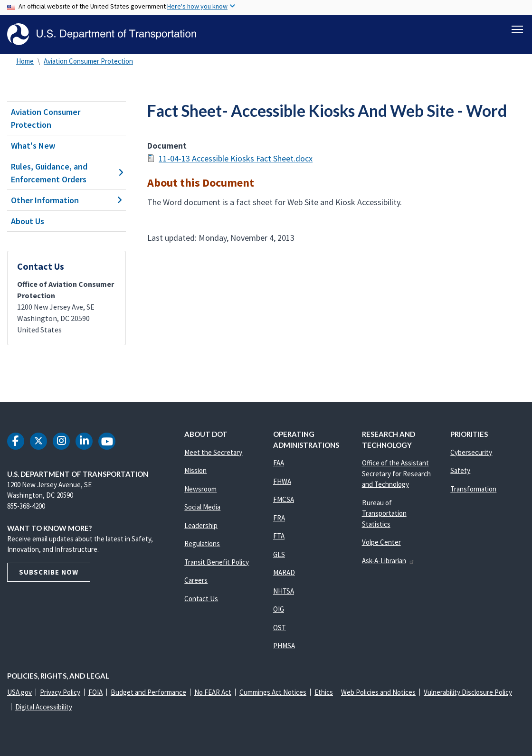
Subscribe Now (49, 572)
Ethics (324, 692)
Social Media (202, 507)
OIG (279, 609)
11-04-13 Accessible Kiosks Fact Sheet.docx (236, 158)
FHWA (282, 481)
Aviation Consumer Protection (88, 61)
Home (25, 61)
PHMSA (284, 646)
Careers (196, 580)
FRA (279, 518)
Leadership (201, 525)
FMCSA (284, 499)
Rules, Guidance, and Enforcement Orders (66, 173)
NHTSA (284, 591)
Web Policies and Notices (378, 692)
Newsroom (200, 489)
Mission (195, 470)
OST (280, 628)
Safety (460, 470)
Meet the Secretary (213, 452)
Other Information (66, 200)
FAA (279, 463)
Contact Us (201, 599)
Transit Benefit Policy (217, 562)
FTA (279, 536)
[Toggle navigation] (517, 29)
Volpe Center (381, 542)
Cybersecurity (471, 452)
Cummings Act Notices (273, 692)
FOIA (95, 692)
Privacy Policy (60, 692)
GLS (279, 554)
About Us (28, 221)
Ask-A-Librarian (388, 561)
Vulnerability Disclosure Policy (468, 692)
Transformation (473, 489)
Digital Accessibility (44, 707)
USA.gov (19, 692)
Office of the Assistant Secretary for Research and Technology (396, 473)
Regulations (202, 543)
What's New (33, 146)
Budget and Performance (148, 692)
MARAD (284, 572)
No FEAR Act (213, 692)
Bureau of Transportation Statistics (384, 513)
